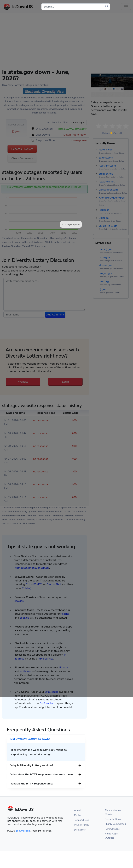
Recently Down (113, 819)
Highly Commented (115, 824)
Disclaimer (80, 830)
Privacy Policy (82, 825)
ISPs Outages (112, 829)
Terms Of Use (82, 820)
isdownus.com (23, 831)
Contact (78, 815)
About (77, 810)
